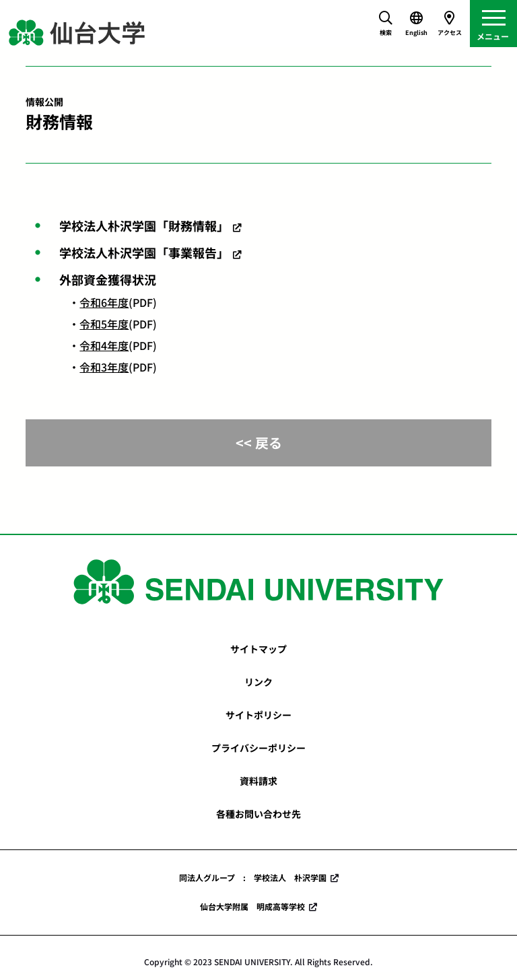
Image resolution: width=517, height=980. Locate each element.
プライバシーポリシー (258, 748)
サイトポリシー (258, 715)
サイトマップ (258, 649)
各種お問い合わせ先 (258, 814)
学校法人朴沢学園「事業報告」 (144, 252)
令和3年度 (104, 367)
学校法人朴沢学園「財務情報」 (144, 225)
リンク (258, 682)
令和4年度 (104, 345)
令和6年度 (104, 302)
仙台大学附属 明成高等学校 (252, 906)
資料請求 (258, 781)
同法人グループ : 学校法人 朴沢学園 (253, 877)
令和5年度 (104, 324)
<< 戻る (259, 443)
